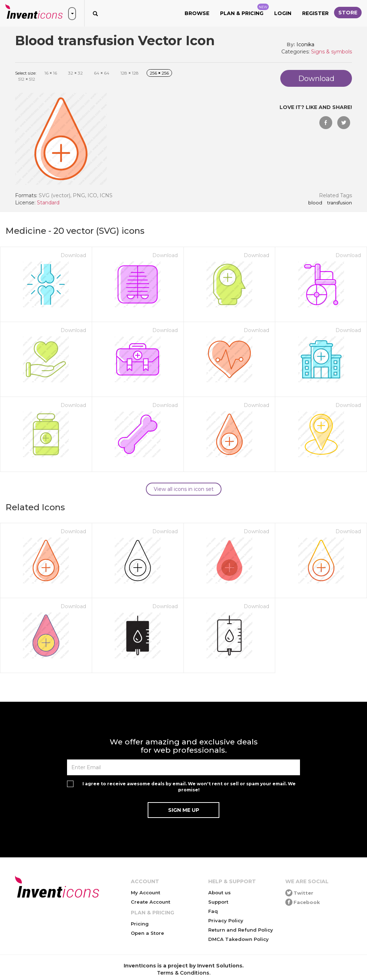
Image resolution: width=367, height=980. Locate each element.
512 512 (27, 79)
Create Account (151, 902)
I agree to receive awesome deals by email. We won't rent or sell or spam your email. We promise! (189, 787)
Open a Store (147, 933)
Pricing (140, 924)
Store (348, 13)
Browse (197, 13)
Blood (315, 203)
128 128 (130, 73)
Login (283, 13)
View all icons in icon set (184, 489)
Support (218, 902)
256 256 (159, 73)
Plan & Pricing (244, 10)
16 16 (51, 73)
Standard (48, 203)
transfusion (340, 203)
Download (73, 255)
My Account (146, 893)
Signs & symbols (332, 52)
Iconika (305, 44)
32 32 (75, 73)
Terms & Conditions (183, 973)
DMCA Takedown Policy (239, 939)
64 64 (102, 73)
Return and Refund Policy (241, 930)
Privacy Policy (226, 920)
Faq (213, 911)
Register (315, 13)
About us (220, 893)
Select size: (26, 73)
